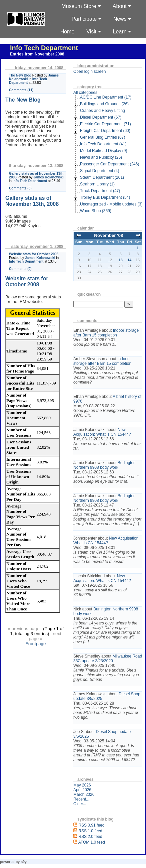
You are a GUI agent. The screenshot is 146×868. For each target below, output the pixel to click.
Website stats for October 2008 (34, 254)
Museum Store (81, 6)
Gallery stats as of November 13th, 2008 (32, 201)
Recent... (81, 799)
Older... (80, 804)
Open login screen (89, 71)
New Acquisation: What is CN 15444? (102, 432)
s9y (23, 862)
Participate (86, 19)
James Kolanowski (48, 177)
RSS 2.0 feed (90, 837)
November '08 (108, 235)
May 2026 (82, 785)
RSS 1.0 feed (90, 831)
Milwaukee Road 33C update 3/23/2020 (108, 659)
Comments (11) (21, 90)
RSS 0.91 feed (91, 825)
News (122, 19)
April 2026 (82, 790)
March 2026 (84, 794)
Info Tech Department (44, 48)
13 (121, 260)
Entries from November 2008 (37, 54)
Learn (122, 32)
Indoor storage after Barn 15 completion (106, 333)
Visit (93, 32)
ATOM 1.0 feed (92, 842)
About (122, 6)
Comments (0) (20, 188)
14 (129, 260)
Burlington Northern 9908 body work (104, 465)
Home (67, 32)
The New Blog (20, 75)
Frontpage (36, 644)
